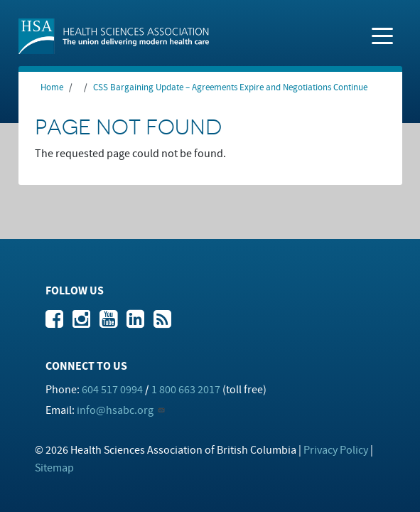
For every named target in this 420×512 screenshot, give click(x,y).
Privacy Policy (336, 450)
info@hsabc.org (115, 410)
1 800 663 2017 (186, 390)
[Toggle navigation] (382, 35)
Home (52, 87)
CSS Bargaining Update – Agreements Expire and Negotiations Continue (230, 87)
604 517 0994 (112, 390)
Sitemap (54, 468)
